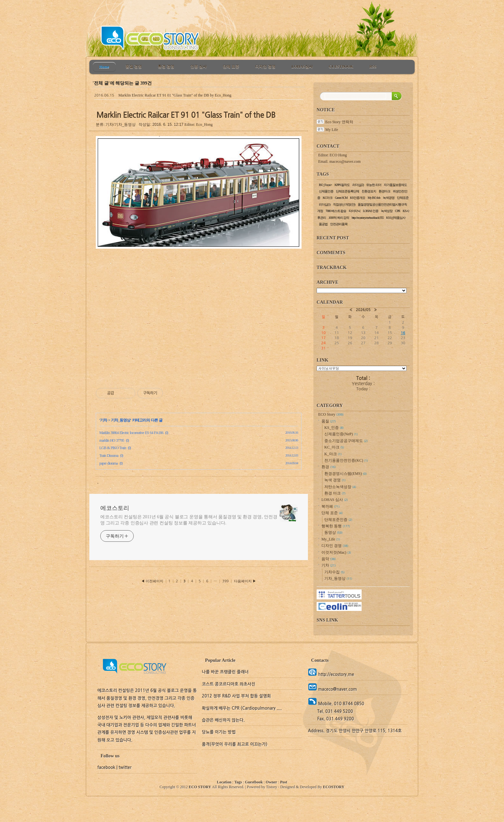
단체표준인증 (338, 520)
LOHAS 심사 (335, 500)
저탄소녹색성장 (340, 487)
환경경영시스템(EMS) (346, 474)
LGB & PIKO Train (113, 448)
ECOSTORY (334, 787)
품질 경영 (134, 67)
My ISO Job (374, 198)
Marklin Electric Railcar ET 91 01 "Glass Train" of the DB (164, 95)
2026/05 (363, 310)
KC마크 (328, 198)
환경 (328, 467)
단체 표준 (231, 67)
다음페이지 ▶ (245, 581)
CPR (398, 211)
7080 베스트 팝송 (336, 211)
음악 (328, 559)
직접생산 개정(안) (344, 204)
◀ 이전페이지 (153, 581)
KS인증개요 (358, 198)
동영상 (333, 532)
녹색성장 (387, 211)
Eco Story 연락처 (339, 122)
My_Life (331, 539)
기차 (104, 420)
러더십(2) (358, 185)
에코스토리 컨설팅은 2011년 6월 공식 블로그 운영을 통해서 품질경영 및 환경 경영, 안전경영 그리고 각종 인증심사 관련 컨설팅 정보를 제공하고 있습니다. (189, 520)
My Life (332, 130)
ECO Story (331, 414)
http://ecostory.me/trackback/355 (368, 218)
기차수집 (334, 572)
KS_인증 (334, 428)
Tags (238, 782)
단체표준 (403, 198)
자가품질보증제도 (395, 185)
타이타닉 (355, 211)
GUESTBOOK (341, 67)
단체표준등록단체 (347, 191)
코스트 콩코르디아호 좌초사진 (229, 684)
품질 (328, 421)
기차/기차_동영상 (121, 125)
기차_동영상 (121, 420)
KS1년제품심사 (396, 218)
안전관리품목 (339, 224)
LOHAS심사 (302, 67)
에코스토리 (115, 508)
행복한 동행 (336, 526)
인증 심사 (198, 67)
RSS (373, 67)
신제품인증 (326, 191)
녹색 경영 (335, 480)
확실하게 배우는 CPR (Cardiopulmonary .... (242, 708)
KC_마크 (334, 447)
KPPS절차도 (342, 185)
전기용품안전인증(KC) (346, 460)
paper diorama (108, 463)
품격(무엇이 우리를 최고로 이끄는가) (235, 744)
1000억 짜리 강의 (339, 218)
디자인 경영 (265, 67)
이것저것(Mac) (336, 552)
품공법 (323, 224)
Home (104, 67)
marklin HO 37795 (112, 440)
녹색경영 (389, 198)
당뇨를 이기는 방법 (219, 732)
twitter (125, 767)
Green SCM (341, 198)
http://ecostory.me (335, 674)
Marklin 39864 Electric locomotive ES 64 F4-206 (131, 433)
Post (283, 782)
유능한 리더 (374, 185)
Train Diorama (109, 456)
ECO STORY (200, 787)
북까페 (330, 506)
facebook (106, 767)
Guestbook (254, 782)
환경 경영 (166, 67)
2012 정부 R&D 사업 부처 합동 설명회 (236, 696)
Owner (271, 782)
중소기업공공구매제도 (346, 441)
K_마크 (333, 454)
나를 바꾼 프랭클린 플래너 (225, 672)
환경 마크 (335, 493)
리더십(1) (325, 204)
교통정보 (362, 368)
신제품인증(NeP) (341, 434)
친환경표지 (369, 191)
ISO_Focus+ (325, 185)
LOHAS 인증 (371, 211)
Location (224, 782)
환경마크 (384, 191)
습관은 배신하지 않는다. (223, 720)
